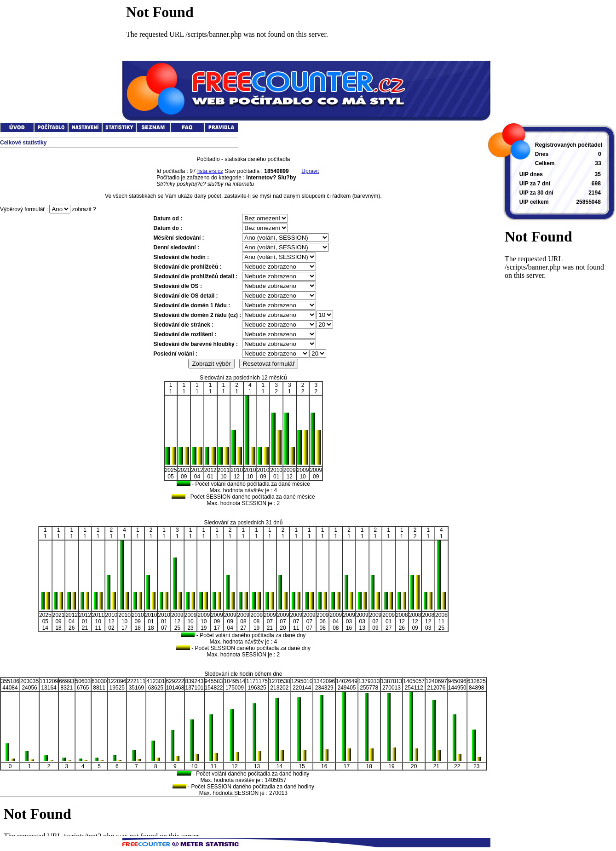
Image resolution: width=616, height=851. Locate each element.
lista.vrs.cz (210, 171)
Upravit (310, 171)
